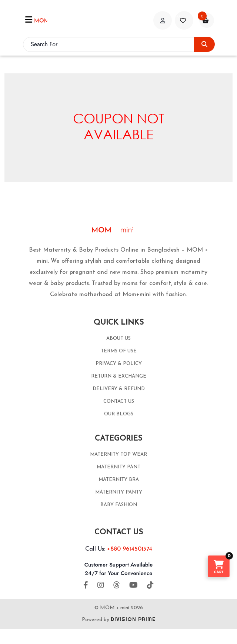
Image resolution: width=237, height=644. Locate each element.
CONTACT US (119, 401)
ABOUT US (118, 338)
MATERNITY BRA (119, 480)
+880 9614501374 (130, 549)
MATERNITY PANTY (119, 492)
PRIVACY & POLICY (119, 364)
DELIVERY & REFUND (119, 389)
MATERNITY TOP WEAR (118, 454)
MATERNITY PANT (118, 467)
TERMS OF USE (119, 351)
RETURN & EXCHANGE (119, 376)
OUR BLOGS (119, 414)
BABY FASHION (119, 505)
